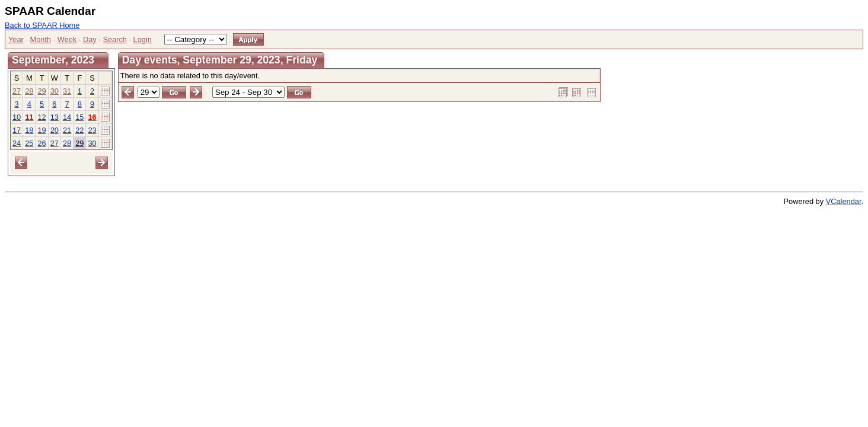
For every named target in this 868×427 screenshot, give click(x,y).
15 (79, 117)
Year (16, 39)
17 (17, 130)
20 (55, 130)
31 (67, 91)
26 (42, 143)
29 (42, 91)
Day (90, 39)
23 (92, 130)
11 (29, 117)
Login (143, 39)
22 (79, 130)
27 (17, 91)
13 (55, 117)
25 (29, 143)
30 (55, 91)
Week (67, 39)
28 (29, 91)
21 (67, 130)
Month (41, 39)
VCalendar (844, 201)
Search (115, 39)
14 (67, 117)
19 (42, 130)
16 (92, 117)
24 (17, 143)
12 (42, 117)
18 (29, 130)
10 (17, 117)
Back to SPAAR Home (42, 25)
